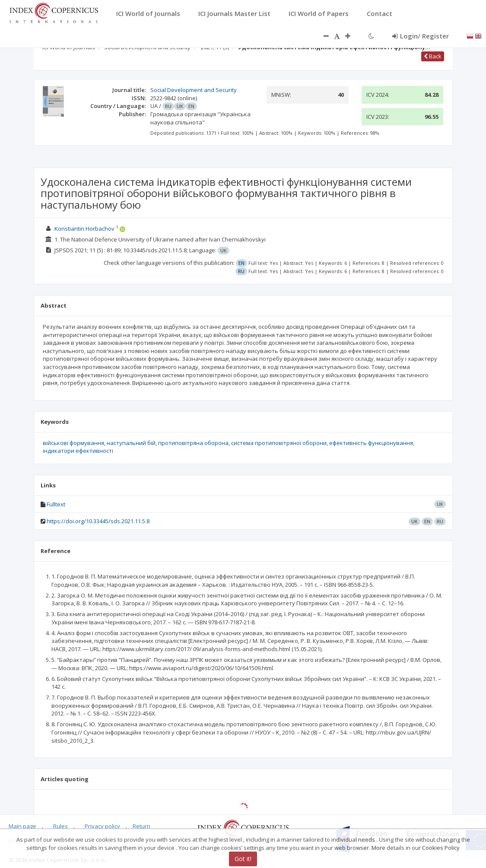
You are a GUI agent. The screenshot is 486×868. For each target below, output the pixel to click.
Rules (60, 826)
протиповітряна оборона (193, 443)
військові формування (73, 443)
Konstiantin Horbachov (85, 229)
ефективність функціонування (371, 443)
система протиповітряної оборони (279, 443)
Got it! (243, 859)
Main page (22, 826)
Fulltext (56, 504)
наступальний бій (131, 443)
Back (433, 56)
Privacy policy (102, 826)
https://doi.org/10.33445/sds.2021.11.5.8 (98, 521)
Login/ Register (421, 36)
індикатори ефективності (78, 451)
